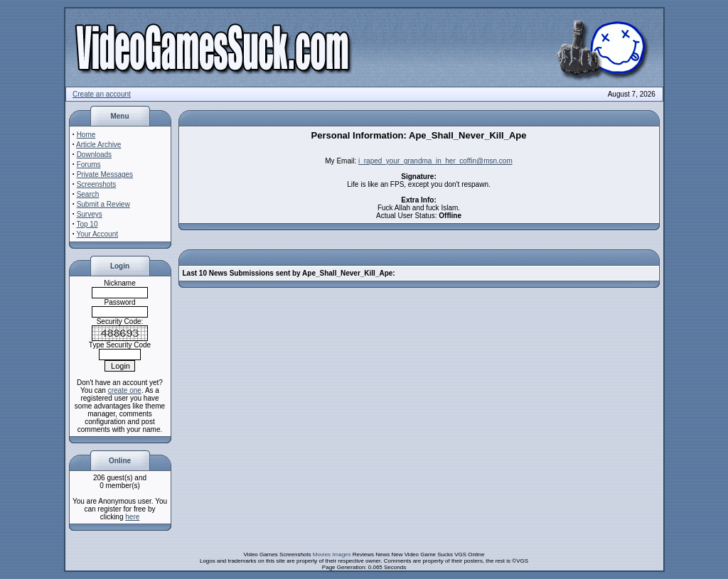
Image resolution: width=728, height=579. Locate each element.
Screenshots (97, 184)
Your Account (97, 234)
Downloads (94, 155)
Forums (89, 164)
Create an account (102, 94)
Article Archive (98, 145)
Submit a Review (103, 204)
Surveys (90, 214)
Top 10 (87, 224)
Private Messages (105, 174)
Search (88, 194)
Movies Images (332, 554)
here (132, 517)
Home (86, 135)
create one (125, 390)
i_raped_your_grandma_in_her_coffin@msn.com (435, 161)
